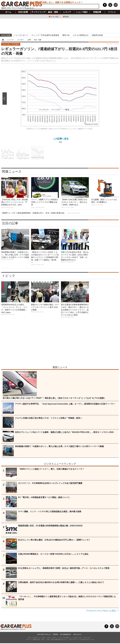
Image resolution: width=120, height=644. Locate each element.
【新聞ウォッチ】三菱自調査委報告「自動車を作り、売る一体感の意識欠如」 (41, 213)
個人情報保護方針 (66, 634)
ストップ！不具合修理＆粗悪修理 (45, 35)
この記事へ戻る (61, 141)
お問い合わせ (77, 634)
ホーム (8, 12)
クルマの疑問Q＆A (81, 35)
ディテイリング (38, 12)
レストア (67, 12)
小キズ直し (55, 16)
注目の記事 (23, 12)
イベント (112, 12)
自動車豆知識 (97, 35)
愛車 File (66, 35)
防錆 (67, 16)
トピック (9, 276)
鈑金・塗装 (53, 12)
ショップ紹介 (82, 12)
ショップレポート (21, 35)
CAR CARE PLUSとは (44, 634)
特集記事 (97, 12)
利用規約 (55, 634)
